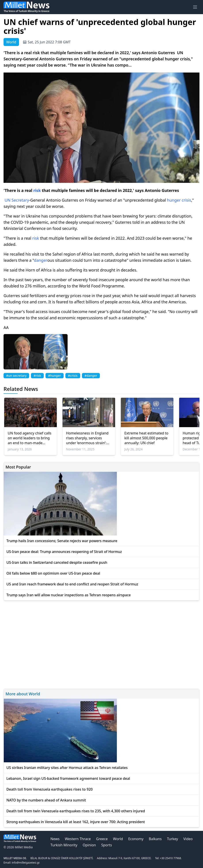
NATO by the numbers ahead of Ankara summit (46, 800)
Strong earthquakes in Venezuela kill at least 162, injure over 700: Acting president (76, 822)
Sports (106, 845)
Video (188, 839)
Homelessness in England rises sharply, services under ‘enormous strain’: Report (87, 438)
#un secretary (16, 376)
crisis (187, 200)
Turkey (173, 839)
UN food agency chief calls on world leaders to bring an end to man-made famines (30, 438)
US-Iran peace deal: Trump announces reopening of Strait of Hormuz (64, 552)
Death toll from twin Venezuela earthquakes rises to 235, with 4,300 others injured (76, 811)
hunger (174, 200)
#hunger (55, 376)
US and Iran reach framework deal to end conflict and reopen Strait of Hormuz (72, 584)
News (55, 839)
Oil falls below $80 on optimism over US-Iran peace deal (53, 573)
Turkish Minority (64, 845)
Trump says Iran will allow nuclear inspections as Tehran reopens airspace (69, 595)
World (118, 839)
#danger (91, 376)
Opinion (89, 845)
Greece (102, 839)
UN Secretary (17, 200)
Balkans (155, 839)
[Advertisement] (101, 644)
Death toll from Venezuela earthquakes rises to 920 (49, 789)
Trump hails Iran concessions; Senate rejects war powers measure (62, 541)
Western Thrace (78, 839)
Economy (136, 839)
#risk (37, 376)
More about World (23, 694)
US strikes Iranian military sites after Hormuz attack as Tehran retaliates (67, 768)
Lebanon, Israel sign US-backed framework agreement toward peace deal (68, 778)
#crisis (73, 376)
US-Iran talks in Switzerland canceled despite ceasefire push (57, 562)
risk (37, 190)
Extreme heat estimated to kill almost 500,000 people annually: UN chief (146, 438)
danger (41, 260)
